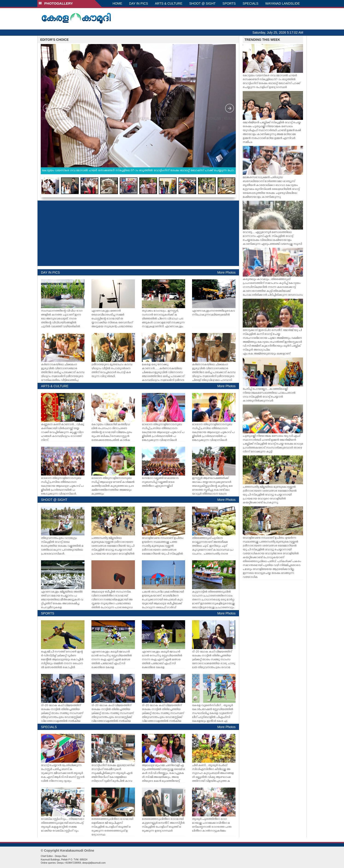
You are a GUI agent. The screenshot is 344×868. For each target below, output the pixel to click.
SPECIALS (251, 3)
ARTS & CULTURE (169, 3)
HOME (117, 3)
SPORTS (229, 3)
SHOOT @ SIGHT (202, 3)
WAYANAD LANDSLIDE (283, 3)
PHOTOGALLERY (56, 3)
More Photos (226, 272)
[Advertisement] (138, 233)
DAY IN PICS (139, 3)
